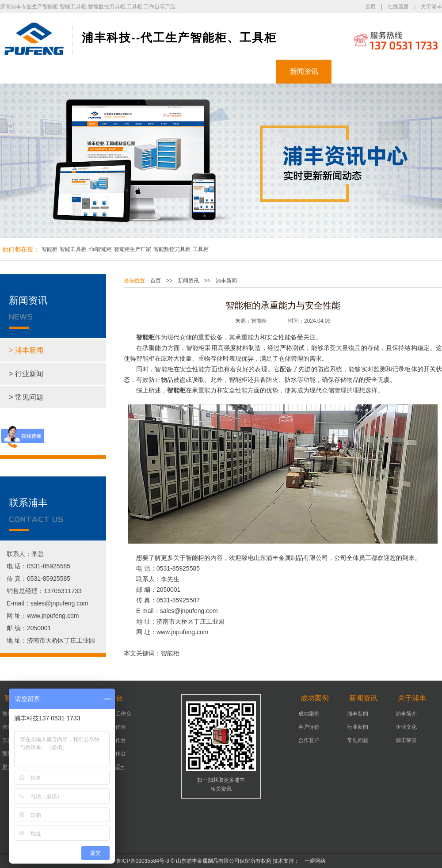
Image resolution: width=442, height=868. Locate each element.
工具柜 (138, 71)
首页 (370, 7)
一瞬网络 (312, 861)
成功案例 (249, 71)
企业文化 (406, 727)
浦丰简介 (406, 714)
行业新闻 (358, 727)
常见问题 (358, 740)
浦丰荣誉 (406, 740)
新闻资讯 (304, 71)
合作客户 (309, 740)
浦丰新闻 (226, 281)
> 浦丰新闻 (26, 350)
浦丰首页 (28, 71)
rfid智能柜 (100, 249)
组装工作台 (113, 754)
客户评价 (309, 727)
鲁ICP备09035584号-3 (143, 861)
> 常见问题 (26, 397)
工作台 (194, 71)
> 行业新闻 (26, 374)
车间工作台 (113, 740)
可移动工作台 (115, 714)
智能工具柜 (73, 249)
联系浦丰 (415, 71)
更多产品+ (112, 767)
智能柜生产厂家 (133, 249)
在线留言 (398, 7)
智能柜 (83, 71)
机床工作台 (113, 727)
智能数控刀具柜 (172, 249)
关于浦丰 (431, 7)
